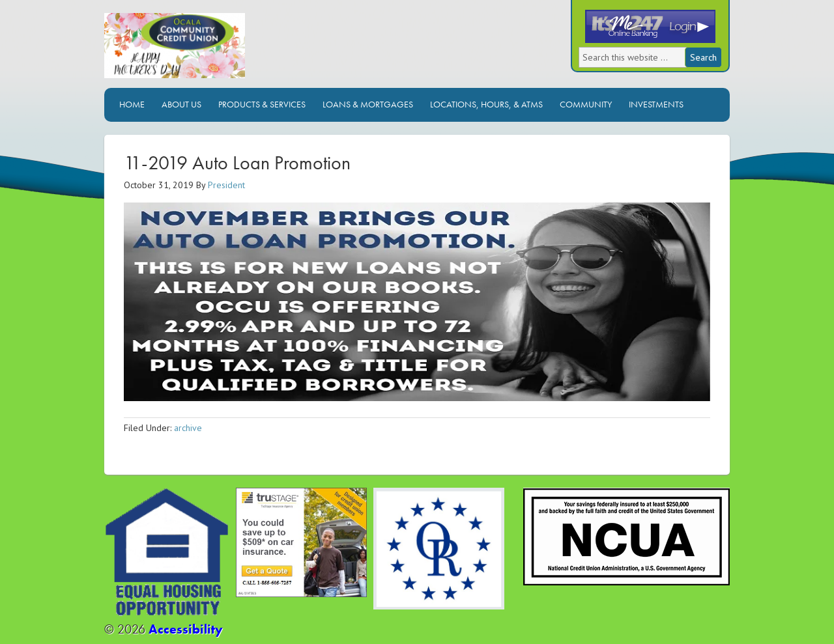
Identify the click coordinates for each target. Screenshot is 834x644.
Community (586, 104)
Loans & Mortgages (368, 104)
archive (188, 428)
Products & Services (262, 104)
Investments (656, 104)
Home (132, 104)
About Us (181, 104)
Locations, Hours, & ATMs (486, 104)
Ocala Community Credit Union (218, 50)
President (226, 185)
